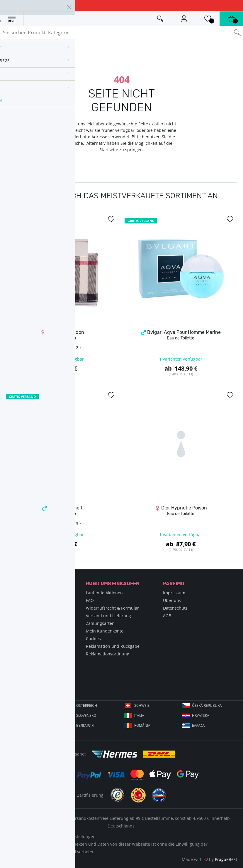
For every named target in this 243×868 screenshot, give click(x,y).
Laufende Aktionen (104, 593)
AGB (167, 616)
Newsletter (19, 639)
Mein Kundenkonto (105, 631)
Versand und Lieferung (108, 616)
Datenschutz (175, 608)
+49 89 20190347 (35, 677)
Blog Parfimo (21, 631)
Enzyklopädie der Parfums (34, 593)
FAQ (90, 600)
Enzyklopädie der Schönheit (36, 600)
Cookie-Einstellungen (75, 836)
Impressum (174, 593)
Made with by (209, 859)
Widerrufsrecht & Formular (112, 608)
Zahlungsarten (100, 623)
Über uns (172, 600)
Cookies (93, 639)
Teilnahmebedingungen (32, 646)
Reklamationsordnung (108, 654)
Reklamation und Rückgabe (113, 646)
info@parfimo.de (35, 686)
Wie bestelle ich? (25, 623)
